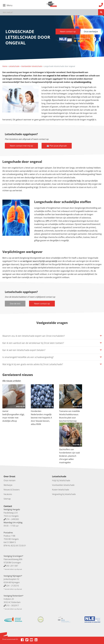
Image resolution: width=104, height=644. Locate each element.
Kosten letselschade (61, 490)
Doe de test (15, 304)
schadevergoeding (82, 82)
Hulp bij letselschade (61, 480)
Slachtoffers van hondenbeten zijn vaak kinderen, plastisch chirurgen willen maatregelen (69, 456)
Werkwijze (8, 485)
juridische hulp (74, 181)
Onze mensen (10, 480)
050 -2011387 (12, 566)
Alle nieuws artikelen (12, 381)
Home (5, 66)
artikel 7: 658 (39, 264)
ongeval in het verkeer (57, 76)
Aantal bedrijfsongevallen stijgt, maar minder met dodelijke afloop (13, 416)
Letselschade (14, 66)
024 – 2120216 (12, 586)
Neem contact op (68, 32)
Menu (8, 5)
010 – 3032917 (12, 605)
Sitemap (7, 499)
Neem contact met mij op (21, 146)
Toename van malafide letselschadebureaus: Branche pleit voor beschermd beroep (69, 416)
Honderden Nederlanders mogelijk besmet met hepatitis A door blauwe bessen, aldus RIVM (41, 418)
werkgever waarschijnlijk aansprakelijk (40, 261)
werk (82, 76)
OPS (47, 221)
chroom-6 (39, 231)
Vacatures (8, 494)
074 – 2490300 (12, 519)
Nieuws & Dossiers (12, 490)
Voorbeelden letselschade (32, 66)
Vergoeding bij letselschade (64, 494)
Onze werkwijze (91, 32)
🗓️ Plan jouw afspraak (57, 146)
